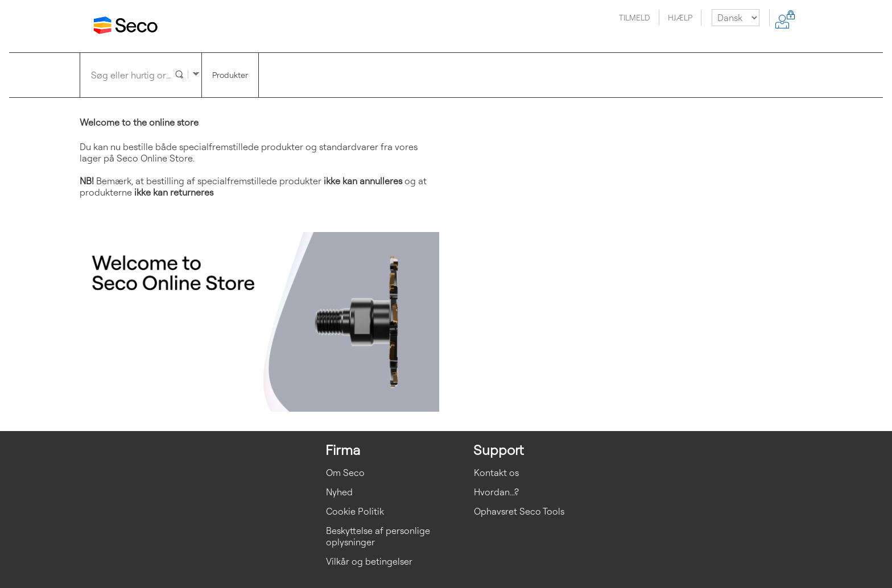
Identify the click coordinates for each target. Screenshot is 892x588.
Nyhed (339, 492)
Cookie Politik (355, 511)
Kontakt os (496, 473)
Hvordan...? (496, 492)
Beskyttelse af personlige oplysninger (378, 536)
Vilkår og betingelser (369, 561)
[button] (178, 73)
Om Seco (345, 473)
